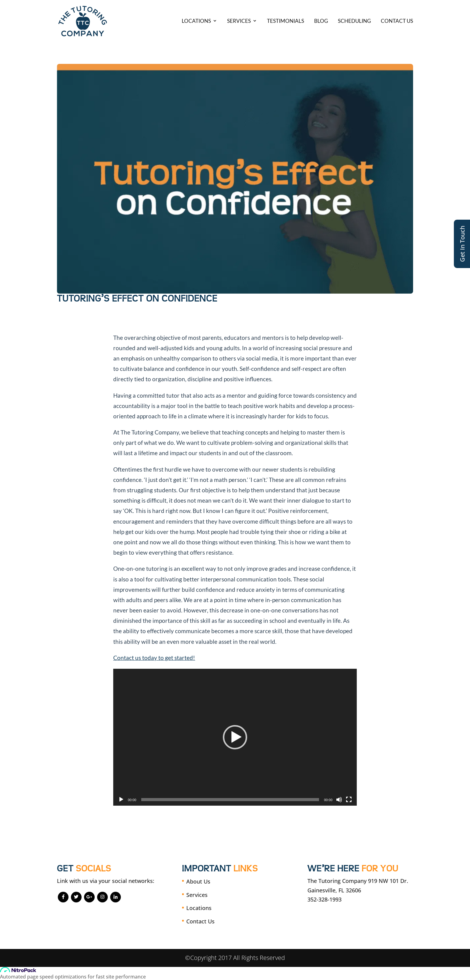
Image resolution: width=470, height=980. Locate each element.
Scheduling (354, 21)
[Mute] (339, 800)
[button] (235, 737)
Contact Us (397, 21)
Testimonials (286, 21)
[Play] (121, 800)
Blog (321, 21)
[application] (235, 737)
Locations (196, 21)
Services (239, 21)
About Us (198, 881)
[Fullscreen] (349, 800)
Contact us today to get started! (154, 658)
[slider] (230, 800)
